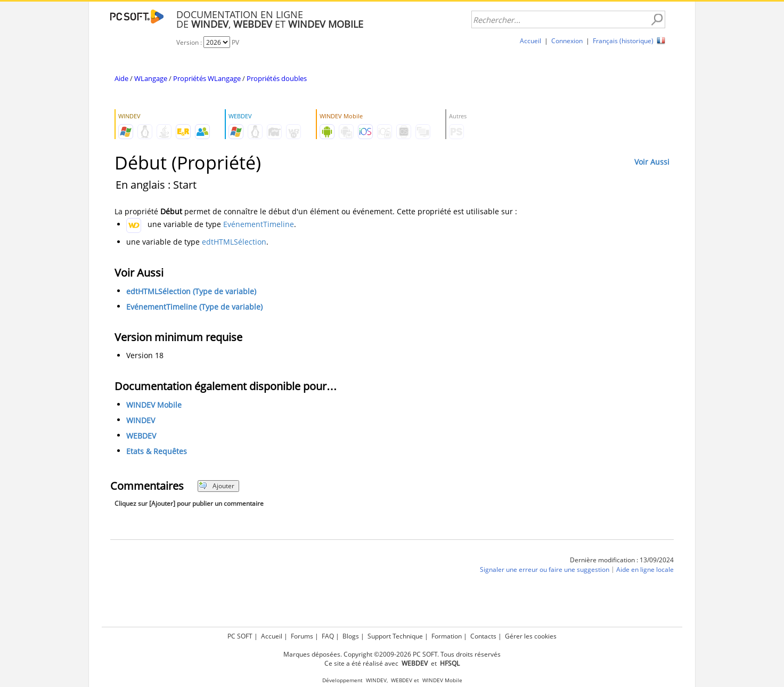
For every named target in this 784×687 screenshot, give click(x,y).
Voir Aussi (652, 162)
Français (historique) (623, 41)
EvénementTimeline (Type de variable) (194, 307)
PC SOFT (240, 636)
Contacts (483, 636)
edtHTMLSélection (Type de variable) (191, 291)
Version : (190, 42)
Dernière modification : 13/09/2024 (622, 560)
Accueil (530, 41)
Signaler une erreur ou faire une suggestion (545, 569)
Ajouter (217, 486)
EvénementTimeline (259, 224)
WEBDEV (141, 436)
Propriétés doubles (277, 78)
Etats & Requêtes (157, 451)
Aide (121, 78)
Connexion (567, 41)
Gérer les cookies (531, 636)
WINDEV (141, 420)
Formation (447, 636)
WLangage (151, 78)
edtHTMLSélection (234, 242)
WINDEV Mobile (154, 405)
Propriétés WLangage (207, 78)
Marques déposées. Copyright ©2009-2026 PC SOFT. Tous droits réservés (392, 654)
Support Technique (395, 636)
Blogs (351, 636)
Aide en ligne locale (645, 569)
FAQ (328, 636)
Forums (302, 636)
